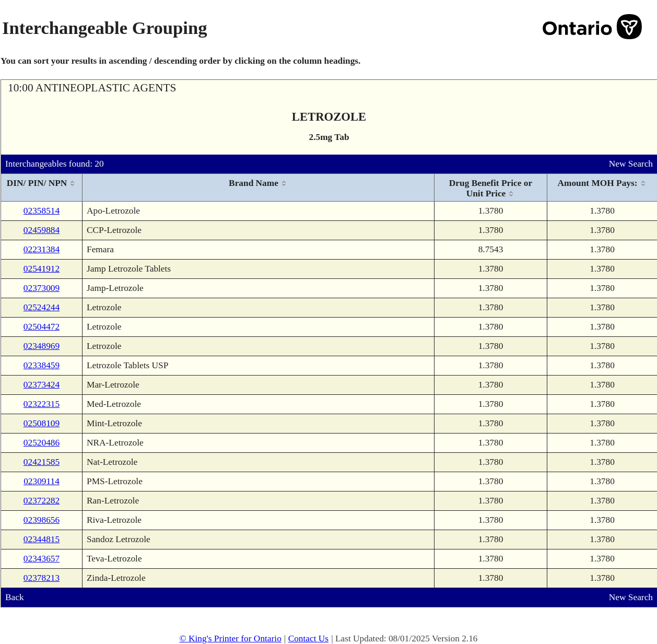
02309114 (42, 481)
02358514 (42, 211)
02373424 (42, 385)
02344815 (42, 539)
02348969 (42, 346)
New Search (631, 164)
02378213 (42, 578)
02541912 (42, 269)
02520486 (42, 443)
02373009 (42, 288)
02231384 (42, 249)
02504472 (42, 327)
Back (15, 597)
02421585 (42, 462)
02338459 (42, 365)
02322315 (42, 404)
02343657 (42, 559)
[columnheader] (42, 188)
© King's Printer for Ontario (230, 639)
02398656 (42, 520)
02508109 (42, 423)
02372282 (42, 501)
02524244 (42, 307)
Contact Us (309, 639)
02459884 (42, 230)
